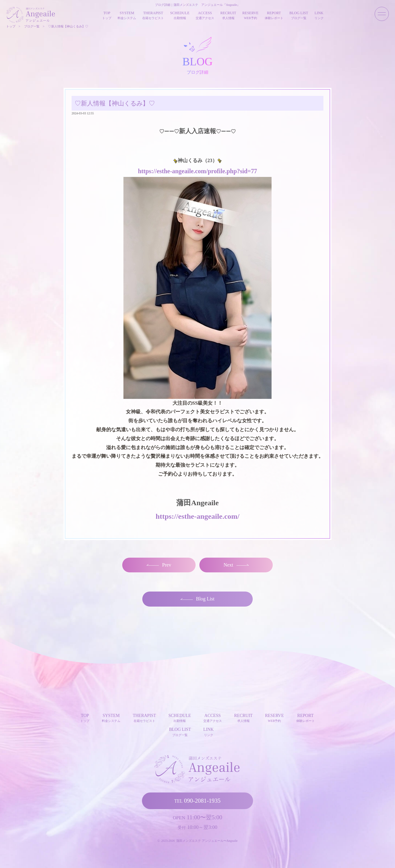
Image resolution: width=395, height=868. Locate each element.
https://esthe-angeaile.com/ (198, 516)
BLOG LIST (180, 732)
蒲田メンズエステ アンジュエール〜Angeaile (207, 840)
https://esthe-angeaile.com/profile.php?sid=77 (197, 171)
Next (236, 565)
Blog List (197, 599)
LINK (208, 732)
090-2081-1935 (197, 800)
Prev (159, 565)
